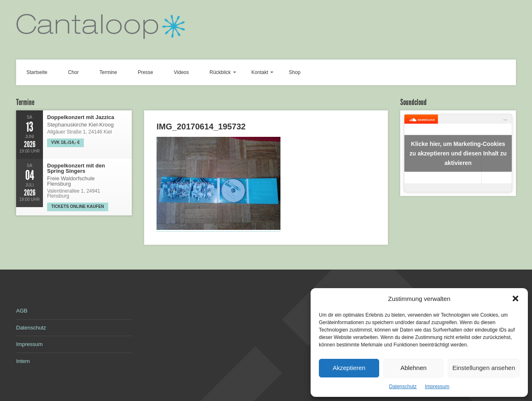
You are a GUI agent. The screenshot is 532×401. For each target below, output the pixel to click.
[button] (515, 298)
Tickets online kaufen (78, 206)
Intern (23, 361)
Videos (181, 72)
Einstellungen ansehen (484, 368)
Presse (145, 72)
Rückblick (220, 72)
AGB (22, 311)
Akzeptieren (349, 368)
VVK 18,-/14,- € (65, 142)
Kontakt (260, 72)
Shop (294, 72)
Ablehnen (413, 368)
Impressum (437, 387)
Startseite (37, 72)
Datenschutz (403, 387)
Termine (108, 72)
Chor (74, 72)
